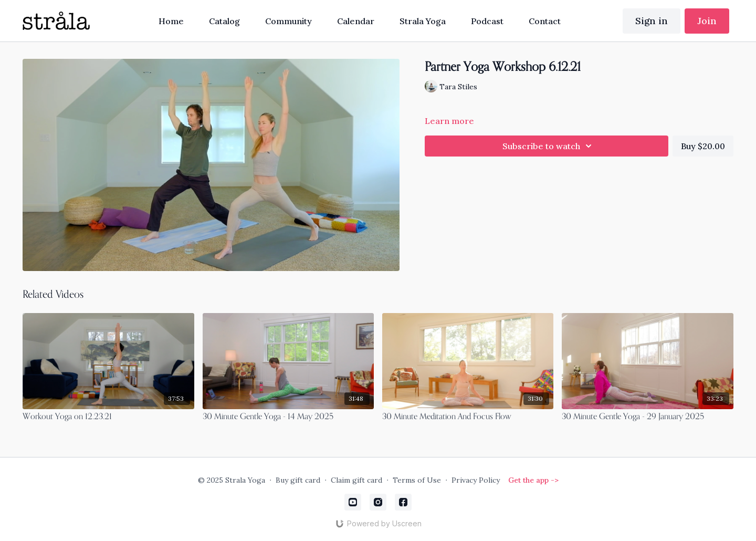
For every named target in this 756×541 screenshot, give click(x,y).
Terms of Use (417, 480)
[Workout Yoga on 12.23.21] (108, 417)
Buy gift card (298, 480)
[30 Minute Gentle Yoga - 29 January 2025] (647, 417)
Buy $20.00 (703, 146)
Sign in (652, 21)
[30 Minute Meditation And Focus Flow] (468, 417)
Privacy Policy (476, 480)
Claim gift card (356, 480)
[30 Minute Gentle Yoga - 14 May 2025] (288, 417)
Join (707, 21)
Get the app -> (533, 480)
